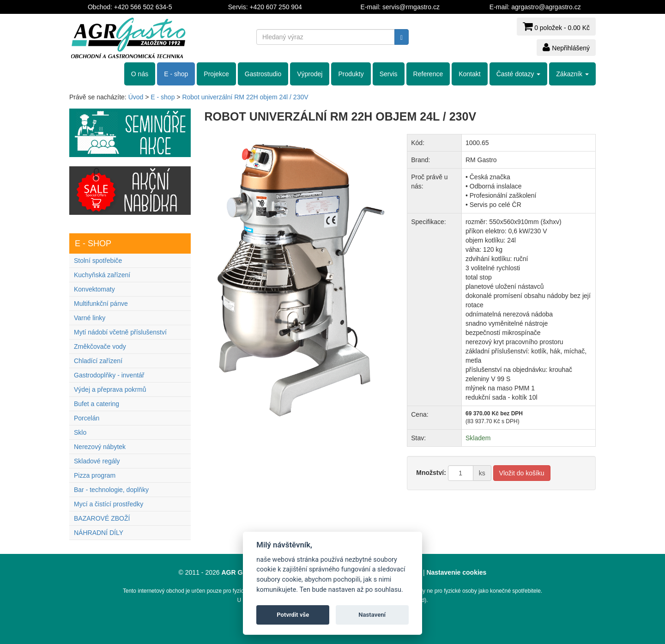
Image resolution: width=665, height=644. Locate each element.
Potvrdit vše (293, 615)
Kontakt (469, 74)
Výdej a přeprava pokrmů (110, 389)
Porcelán (87, 418)
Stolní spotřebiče (98, 261)
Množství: (431, 473)
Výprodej (310, 74)
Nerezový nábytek (100, 447)
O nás (140, 74)
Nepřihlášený (566, 47)
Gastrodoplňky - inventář (109, 375)
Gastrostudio (263, 74)
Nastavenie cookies (456, 572)
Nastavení (372, 615)
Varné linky (90, 318)
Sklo (80, 432)
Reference (428, 74)
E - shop (176, 74)
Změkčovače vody (100, 346)
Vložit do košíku (522, 473)
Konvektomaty (94, 289)
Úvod (136, 97)
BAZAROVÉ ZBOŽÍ (102, 518)
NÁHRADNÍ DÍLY (99, 533)
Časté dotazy (519, 74)
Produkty (351, 74)
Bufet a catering (97, 404)
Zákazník (572, 74)
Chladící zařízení (98, 361)
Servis (389, 74)
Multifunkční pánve (101, 304)
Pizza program (95, 475)
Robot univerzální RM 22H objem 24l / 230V (245, 97)
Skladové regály (97, 461)
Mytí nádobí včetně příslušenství (120, 332)
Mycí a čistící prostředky (109, 504)
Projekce (216, 74)
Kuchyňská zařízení (102, 275)
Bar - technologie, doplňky (111, 490)
